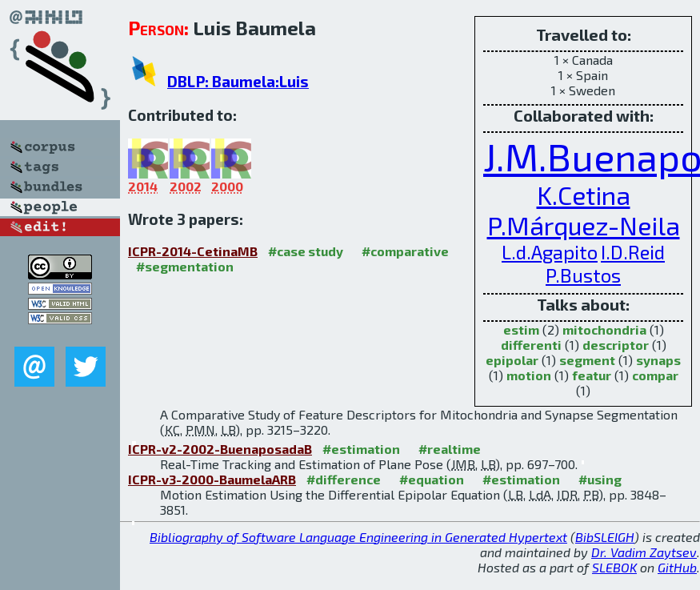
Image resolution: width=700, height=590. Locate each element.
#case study (306, 251)
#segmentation (185, 266)
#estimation (361, 449)
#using (600, 479)
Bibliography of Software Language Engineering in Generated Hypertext (358, 537)
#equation (432, 479)
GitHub (677, 567)
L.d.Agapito (550, 252)
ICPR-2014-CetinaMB (193, 251)
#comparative (405, 251)
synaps (658, 360)
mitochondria (604, 329)
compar (655, 375)
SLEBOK (614, 567)
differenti (531, 345)
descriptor (616, 345)
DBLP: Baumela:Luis (238, 81)
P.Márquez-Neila (584, 225)
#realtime (450, 449)
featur (592, 375)
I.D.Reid (633, 252)
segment (587, 360)
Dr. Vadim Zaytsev (644, 552)
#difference (344, 479)
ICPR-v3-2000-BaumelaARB (212, 479)
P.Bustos (583, 275)
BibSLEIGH (605, 537)
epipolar (512, 360)
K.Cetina (584, 195)
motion (529, 375)
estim (521, 329)
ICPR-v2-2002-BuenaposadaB (220, 449)
